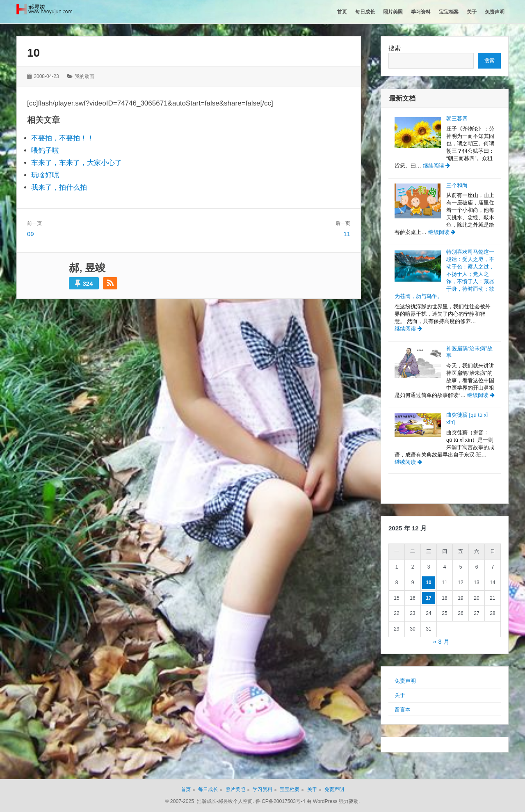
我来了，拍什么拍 (59, 187)
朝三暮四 (457, 118)
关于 (400, 695)
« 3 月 (441, 641)
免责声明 (405, 681)
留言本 (403, 710)
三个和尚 (457, 185)
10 (33, 53)
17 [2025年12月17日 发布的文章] (428, 598)
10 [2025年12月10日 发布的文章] (428, 583)
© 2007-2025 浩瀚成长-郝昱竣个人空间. (210, 801)
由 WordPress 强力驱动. (333, 801)
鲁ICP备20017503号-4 (280, 801)
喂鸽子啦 (45, 150)
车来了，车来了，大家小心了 (76, 163)
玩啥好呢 (45, 175)
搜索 (395, 48)
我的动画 (84, 76)
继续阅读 (437, 166)
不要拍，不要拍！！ (63, 138)
